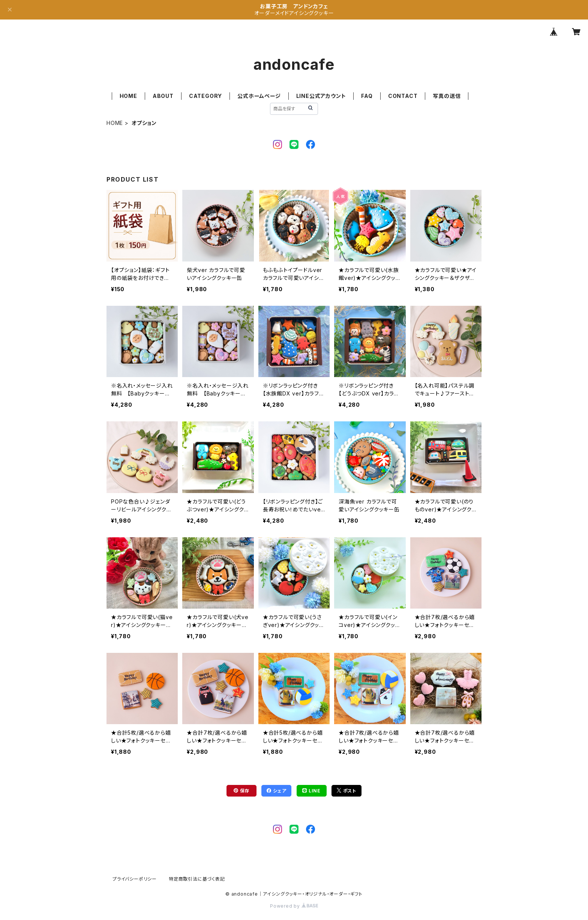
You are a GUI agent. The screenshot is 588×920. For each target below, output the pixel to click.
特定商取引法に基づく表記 (197, 879)
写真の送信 (447, 96)
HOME (128, 96)
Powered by (294, 906)
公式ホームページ (259, 96)
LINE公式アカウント (321, 96)
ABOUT (163, 96)
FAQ (367, 96)
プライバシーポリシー (135, 879)
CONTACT (403, 96)
